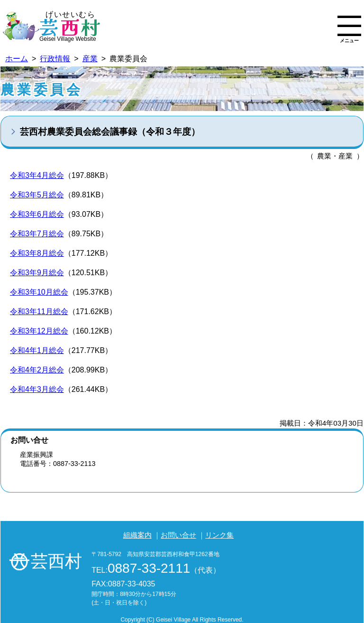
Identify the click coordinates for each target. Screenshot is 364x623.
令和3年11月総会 (39, 311)
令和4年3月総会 (37, 389)
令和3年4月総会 (37, 175)
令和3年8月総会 (37, 253)
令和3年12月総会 (39, 331)
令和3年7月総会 (37, 234)
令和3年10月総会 (39, 292)
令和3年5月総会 (37, 195)
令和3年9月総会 (37, 273)
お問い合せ (178, 535)
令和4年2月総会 (37, 370)
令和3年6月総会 (37, 214)
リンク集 (219, 535)
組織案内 (137, 535)
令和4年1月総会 (37, 350)
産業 (90, 59)
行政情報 (55, 59)
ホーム (17, 59)
